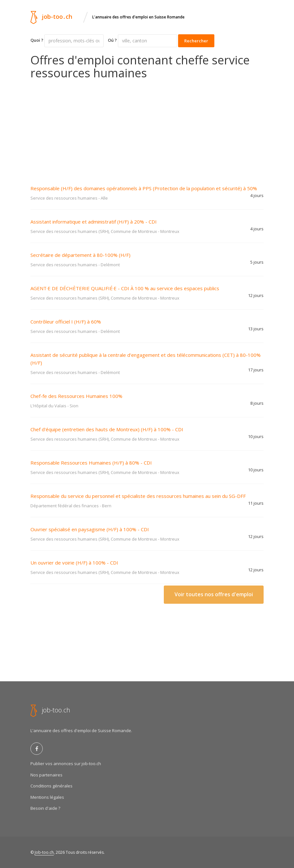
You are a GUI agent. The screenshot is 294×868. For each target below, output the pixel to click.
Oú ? (112, 40)
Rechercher (196, 41)
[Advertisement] (147, 128)
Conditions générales (51, 786)
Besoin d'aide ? (45, 808)
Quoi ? (37, 40)
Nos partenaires (46, 775)
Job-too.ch (44, 852)
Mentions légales (47, 797)
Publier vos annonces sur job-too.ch (66, 764)
